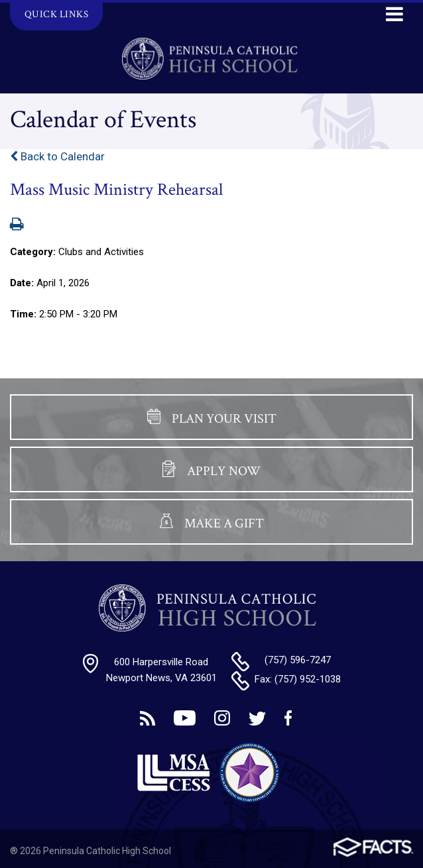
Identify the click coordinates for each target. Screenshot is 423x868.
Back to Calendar (57, 156)
